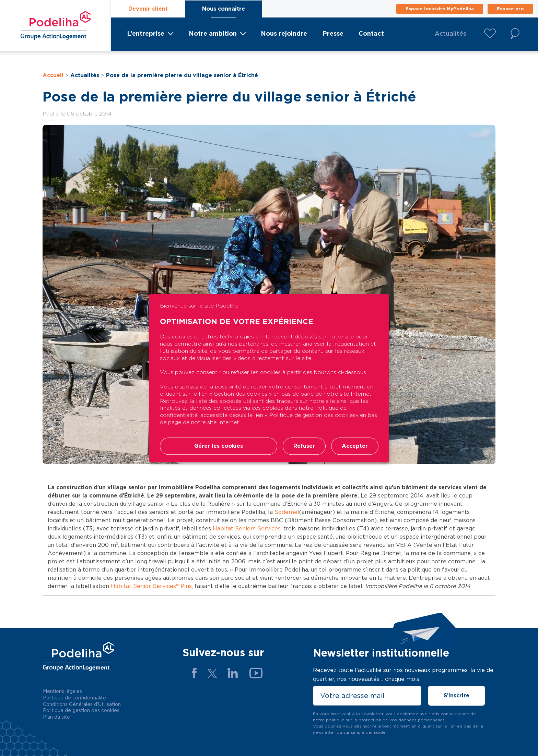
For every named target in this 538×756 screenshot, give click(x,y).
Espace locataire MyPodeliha (440, 9)
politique (335, 720)
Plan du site (56, 717)
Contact (371, 33)
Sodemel (287, 512)
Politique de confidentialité (74, 698)
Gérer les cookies (219, 446)
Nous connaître (224, 9)
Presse (333, 33)
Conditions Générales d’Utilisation (82, 704)
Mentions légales (62, 691)
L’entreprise (146, 33)
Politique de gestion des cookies (81, 710)
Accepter (355, 446)
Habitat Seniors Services (247, 529)
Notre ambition (213, 33)
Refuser (304, 446)
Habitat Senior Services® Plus (151, 586)
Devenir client (148, 9)
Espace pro (510, 9)
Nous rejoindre (284, 33)
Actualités (451, 33)
